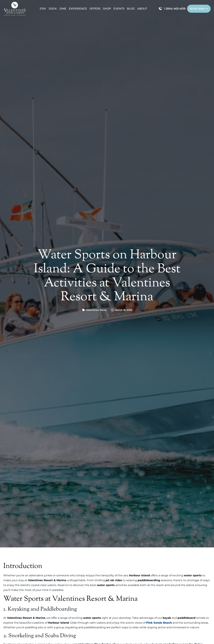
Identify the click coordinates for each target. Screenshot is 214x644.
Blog (131, 9)
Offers (95, 9)
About (142, 9)
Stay (43, 9)
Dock (53, 9)
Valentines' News (96, 310)
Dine (63, 9)
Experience (78, 9)
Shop (107, 9)
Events (119, 9)
